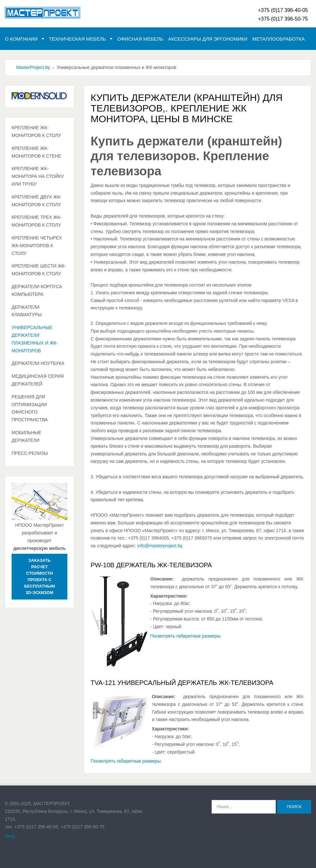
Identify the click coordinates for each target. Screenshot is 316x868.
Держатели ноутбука (38, 363)
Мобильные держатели (26, 436)
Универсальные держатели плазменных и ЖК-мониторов (35, 339)
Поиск (294, 807)
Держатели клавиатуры (27, 311)
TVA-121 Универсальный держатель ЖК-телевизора (182, 683)
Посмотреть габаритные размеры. (186, 636)
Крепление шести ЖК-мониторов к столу (39, 270)
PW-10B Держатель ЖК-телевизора (151, 565)
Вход (10, 836)
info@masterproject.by (160, 546)
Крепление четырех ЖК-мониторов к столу (37, 246)
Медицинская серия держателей (38, 380)
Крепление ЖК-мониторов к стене (36, 152)
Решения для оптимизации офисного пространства (30, 408)
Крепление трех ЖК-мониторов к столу (37, 221)
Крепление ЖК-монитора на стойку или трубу (38, 176)
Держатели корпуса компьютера (37, 290)
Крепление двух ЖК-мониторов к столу (37, 201)
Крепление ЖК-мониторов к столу (36, 132)
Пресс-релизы (30, 453)
